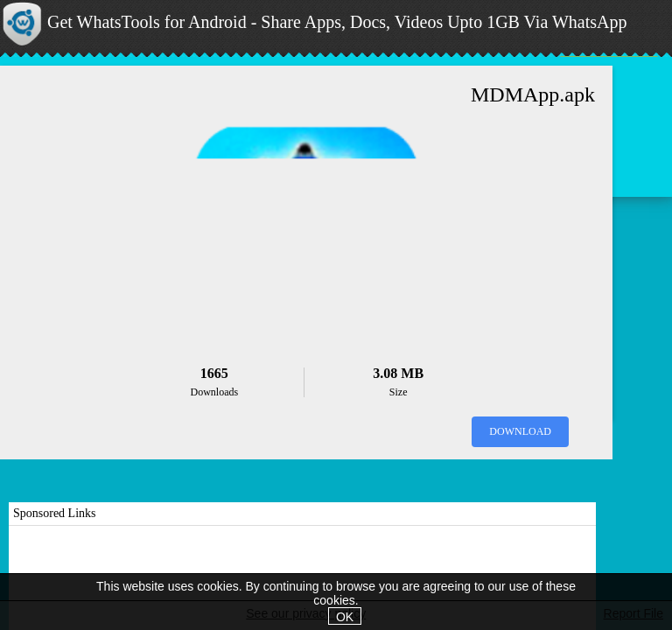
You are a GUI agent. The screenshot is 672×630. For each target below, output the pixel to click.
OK (345, 617)
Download (520, 431)
